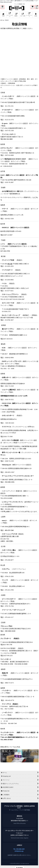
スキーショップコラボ (10, 534)
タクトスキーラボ (8, 303)
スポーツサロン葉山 (9, 550)
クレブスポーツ (10, 638)
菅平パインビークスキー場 (11, 452)
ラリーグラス (11, 704)
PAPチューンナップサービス (12, 361)
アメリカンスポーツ (9, 134)
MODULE (15, 228)
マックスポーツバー (7, 732)
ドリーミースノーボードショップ (13, 610)
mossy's (4, 520)
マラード (5, 209)
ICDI (4, 348)
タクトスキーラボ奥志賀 (10, 440)
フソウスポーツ (7, 270)
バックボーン (7, 691)
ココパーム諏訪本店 (9, 390)
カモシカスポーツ (8, 416)
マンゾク (5, 580)
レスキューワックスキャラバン (13, 502)
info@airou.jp (19, 851)
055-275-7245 (9, 530)
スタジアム (6, 569)
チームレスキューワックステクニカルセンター (18, 476)
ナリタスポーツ (7, 110)
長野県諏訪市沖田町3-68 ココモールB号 (14, 396)
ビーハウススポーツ (9, 599)
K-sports (5, 123)
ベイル (4, 283)
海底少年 (5, 673)
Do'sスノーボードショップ (11, 315)
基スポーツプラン (8, 329)
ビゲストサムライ (7, 148)
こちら (18, 747)
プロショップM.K (6, 626)
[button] (2, 7)
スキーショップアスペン (10, 294)
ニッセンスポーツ (8, 96)
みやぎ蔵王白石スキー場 (10, 191)
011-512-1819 (8, 139)
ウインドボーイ (6, 659)
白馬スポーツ (7, 377)
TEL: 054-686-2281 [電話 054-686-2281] (19, 849)
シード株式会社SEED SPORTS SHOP (13, 159)
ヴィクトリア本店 (8, 260)
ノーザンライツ (7, 713)
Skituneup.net (7, 465)
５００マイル (7, 427)
